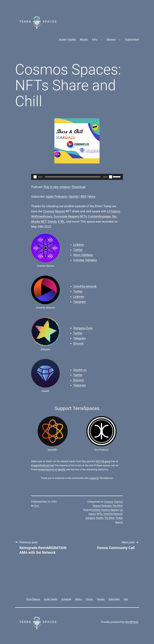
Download (79, 187)
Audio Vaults (67, 40)
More (92, 197)
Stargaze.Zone (83, 328)
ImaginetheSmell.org (42, 465)
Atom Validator (83, 255)
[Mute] (111, 177)
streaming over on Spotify (52, 469)
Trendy (52, 222)
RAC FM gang (103, 461)
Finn (84, 461)
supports (94, 478)
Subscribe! (132, 40)
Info (95, 40)
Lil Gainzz (114, 211)
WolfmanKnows (42, 216)
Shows (111, 40)
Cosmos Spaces (54, 211)
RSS (83, 197)
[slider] (73, 177)
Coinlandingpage (99, 216)
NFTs (99, 514)
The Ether (118, 506)
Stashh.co (80, 370)
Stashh (100, 518)
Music (84, 40)
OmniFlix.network (85, 286)
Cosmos (108, 502)
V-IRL (61, 222)
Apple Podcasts (56, 197)
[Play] (35, 177)
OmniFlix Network (113, 514)
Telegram (79, 302)
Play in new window (57, 187)
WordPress (132, 622)
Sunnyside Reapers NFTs (70, 216)
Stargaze (90, 518)
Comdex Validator (85, 260)
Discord (78, 343)
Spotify (74, 197)
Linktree (79, 245)
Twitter (78, 250)
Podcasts (107, 506)
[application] (77, 177)
